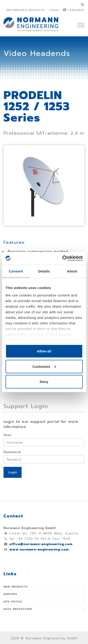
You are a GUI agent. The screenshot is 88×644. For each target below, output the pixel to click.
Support (10, 594)
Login (54, 10)
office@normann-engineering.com (41, 544)
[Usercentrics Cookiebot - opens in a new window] (63, 258)
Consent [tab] (16, 271)
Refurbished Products (26, 10)
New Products (15, 587)
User (8, 435)
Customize (44, 366)
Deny (44, 382)
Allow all (44, 351)
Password (12, 452)
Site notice (13, 602)
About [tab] (72, 271)
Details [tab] (44, 271)
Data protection (18, 609)
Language (76, 10)
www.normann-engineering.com (39, 549)
